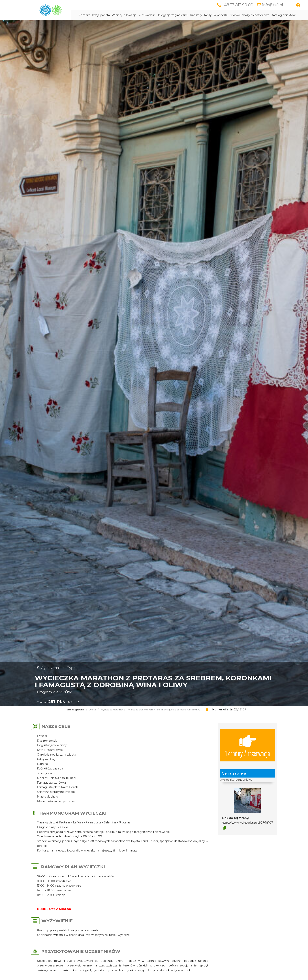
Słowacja (130, 15)
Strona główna (75, 710)
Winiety (117, 15)
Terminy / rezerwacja (248, 745)
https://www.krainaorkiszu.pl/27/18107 (247, 823)
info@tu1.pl (273, 5)
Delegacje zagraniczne (172, 15)
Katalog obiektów (283, 15)
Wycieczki (220, 15)
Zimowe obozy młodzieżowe (249, 15)
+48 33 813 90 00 (238, 5)
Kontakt (84, 15)
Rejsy (208, 15)
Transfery (196, 15)
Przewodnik (146, 15)
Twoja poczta (101, 15)
